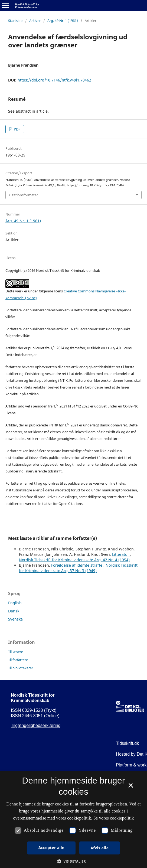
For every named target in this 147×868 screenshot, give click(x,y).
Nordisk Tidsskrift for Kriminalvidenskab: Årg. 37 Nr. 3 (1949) (78, 568)
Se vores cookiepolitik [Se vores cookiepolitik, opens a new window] (114, 818)
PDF (17, 129)
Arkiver (35, 21)
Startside (15, 21)
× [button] (131, 787)
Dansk (14, 611)
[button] (73, 861)
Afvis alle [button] (99, 848)
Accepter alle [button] (51, 848)
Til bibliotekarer (21, 668)
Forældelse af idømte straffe (77, 565)
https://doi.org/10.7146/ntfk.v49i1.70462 (54, 80)
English (15, 603)
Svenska (15, 619)
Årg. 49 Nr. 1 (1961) (63, 21)
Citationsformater (24, 195)
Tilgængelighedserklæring (36, 725)
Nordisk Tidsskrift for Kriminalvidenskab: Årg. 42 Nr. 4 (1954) (74, 560)
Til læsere (16, 652)
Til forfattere (18, 660)
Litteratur (121, 554)
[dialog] (73, 820)
